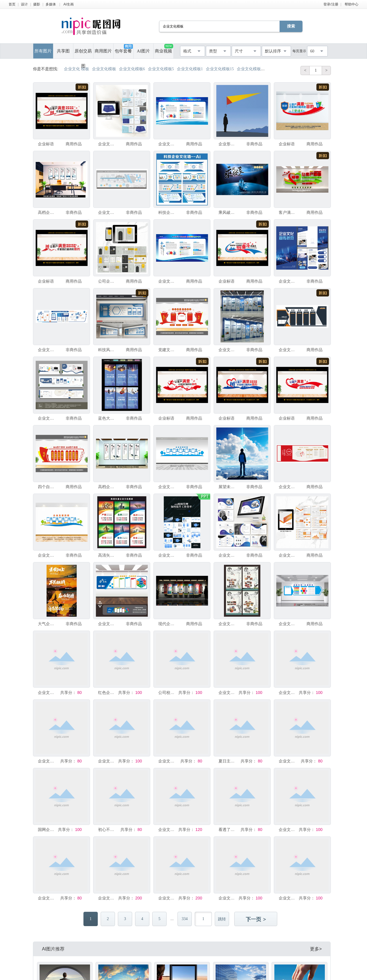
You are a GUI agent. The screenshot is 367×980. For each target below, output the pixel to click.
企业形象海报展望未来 (228, 144)
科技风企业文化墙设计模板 (108, 350)
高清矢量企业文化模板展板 (108, 555)
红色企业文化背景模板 (108, 693)
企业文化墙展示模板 (47, 693)
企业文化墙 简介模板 (228, 350)
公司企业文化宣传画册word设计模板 (108, 281)
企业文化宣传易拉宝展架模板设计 (108, 898)
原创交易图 (83, 54)
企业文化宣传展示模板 (168, 144)
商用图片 (103, 51)
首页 (12, 4)
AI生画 (68, 4)
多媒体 (51, 4)
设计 (24, 4)
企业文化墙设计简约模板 (288, 350)
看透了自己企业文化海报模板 (228, 830)
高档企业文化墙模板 (47, 212)
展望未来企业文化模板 (228, 487)
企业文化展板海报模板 (168, 761)
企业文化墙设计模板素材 (288, 487)
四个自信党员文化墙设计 (47, 487)
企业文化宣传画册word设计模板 (288, 555)
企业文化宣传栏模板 (108, 761)
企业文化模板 (288, 624)
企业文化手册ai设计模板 (228, 555)
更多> (316, 949)
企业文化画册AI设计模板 (108, 144)
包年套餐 (124, 49)
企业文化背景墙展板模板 (228, 624)
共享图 (63, 51)
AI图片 (143, 51)
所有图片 (43, 51)
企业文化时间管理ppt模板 (168, 555)
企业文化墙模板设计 (47, 418)
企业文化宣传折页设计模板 (288, 281)
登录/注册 (331, 4)
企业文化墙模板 (108, 212)
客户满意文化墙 (288, 212)
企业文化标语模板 (228, 898)
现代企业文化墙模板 (168, 624)
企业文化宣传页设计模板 (168, 281)
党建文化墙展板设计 (168, 350)
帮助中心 (352, 4)
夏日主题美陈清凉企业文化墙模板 (228, 761)
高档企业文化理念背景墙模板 (108, 487)
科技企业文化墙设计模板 (168, 212)
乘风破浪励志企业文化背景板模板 (228, 212)
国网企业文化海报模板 (47, 830)
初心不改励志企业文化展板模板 (108, 830)
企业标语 (46, 144)
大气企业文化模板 (47, 624)
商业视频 (164, 49)
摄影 (37, 4)
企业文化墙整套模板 (228, 693)
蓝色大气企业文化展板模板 (108, 418)
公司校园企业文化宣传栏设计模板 (168, 693)
